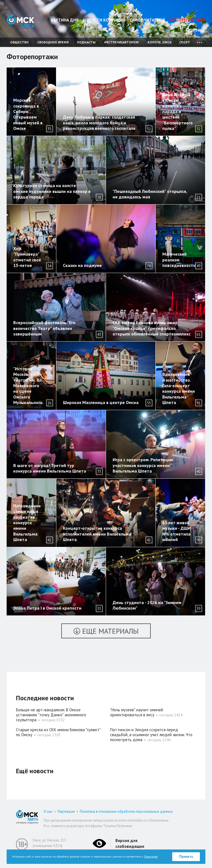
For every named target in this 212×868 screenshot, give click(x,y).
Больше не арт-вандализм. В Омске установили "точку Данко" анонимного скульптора (51, 715)
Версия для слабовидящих (130, 843)
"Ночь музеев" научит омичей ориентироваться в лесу (137, 712)
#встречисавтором (121, 42)
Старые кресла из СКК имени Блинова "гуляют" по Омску (58, 732)
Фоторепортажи (187, 20)
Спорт (185, 42)
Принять (186, 857)
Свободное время (53, 42)
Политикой (151, 857)
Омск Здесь (20, 21)
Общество (19, 42)
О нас (48, 811)
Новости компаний (104, 20)
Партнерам (66, 811)
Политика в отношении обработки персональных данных (126, 811)
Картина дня (65, 20)
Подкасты (86, 42)
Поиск (196, 30)
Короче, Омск (160, 42)
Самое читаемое (147, 20)
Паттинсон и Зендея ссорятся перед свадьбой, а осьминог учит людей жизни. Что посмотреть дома (151, 735)
